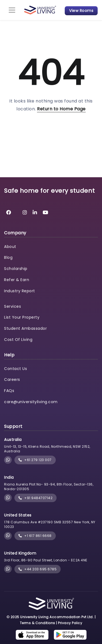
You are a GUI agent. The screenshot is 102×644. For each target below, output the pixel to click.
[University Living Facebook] (9, 212)
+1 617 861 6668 (35, 536)
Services (13, 306)
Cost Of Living (18, 340)
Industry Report (20, 291)
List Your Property (22, 317)
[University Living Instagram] (25, 212)
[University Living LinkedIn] (35, 212)
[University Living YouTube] (46, 212)
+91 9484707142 (35, 498)
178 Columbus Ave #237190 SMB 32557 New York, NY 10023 (50, 524)
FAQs (9, 391)
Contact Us (16, 369)
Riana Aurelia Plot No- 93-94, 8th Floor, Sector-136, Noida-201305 (49, 487)
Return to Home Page (61, 109)
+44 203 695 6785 (38, 569)
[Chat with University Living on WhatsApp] (8, 460)
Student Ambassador (25, 328)
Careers (12, 379)
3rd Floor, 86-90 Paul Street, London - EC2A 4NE (46, 560)
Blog (8, 257)
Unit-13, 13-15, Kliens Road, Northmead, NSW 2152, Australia (47, 449)
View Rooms (81, 11)
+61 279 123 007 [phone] (35, 460)
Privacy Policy (70, 623)
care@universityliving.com (31, 402)
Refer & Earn (17, 280)
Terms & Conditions (38, 623)
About (10, 247)
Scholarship (16, 269)
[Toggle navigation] (12, 10)
